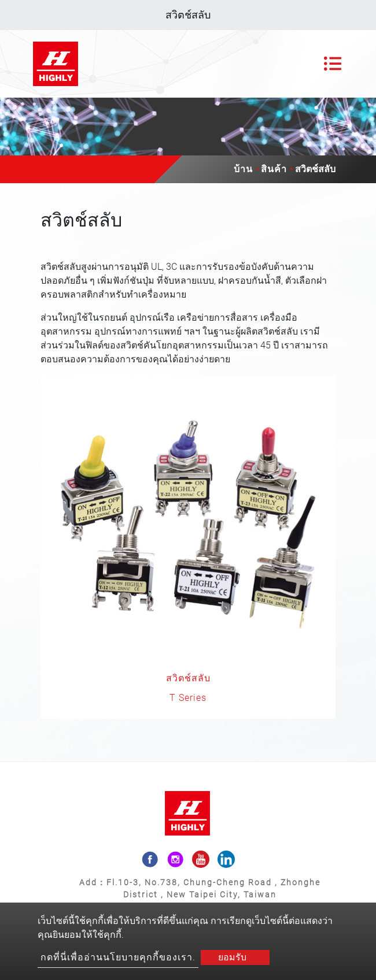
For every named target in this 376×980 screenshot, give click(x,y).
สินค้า (274, 169)
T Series (188, 698)
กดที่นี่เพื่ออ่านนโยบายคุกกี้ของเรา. (118, 957)
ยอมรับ (232, 957)
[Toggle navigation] (333, 64)
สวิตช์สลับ (188, 678)
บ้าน (243, 169)
